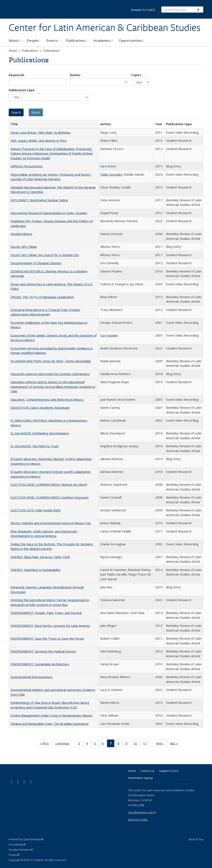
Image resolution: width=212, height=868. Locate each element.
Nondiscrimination (21, 850)
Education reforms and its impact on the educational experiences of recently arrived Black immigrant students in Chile (53, 387)
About (15, 41)
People (34, 41)
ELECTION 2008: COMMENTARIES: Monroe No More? (49, 484)
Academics (103, 41)
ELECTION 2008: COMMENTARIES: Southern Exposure (50, 497)
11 (146, 744)
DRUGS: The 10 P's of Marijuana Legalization (42, 297)
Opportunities (131, 41)
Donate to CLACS (143, 10)
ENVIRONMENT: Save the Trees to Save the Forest (47, 638)
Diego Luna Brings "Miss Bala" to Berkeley (41, 132)
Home (13, 51)
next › (161, 744)
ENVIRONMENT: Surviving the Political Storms (43, 651)
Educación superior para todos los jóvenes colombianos (50, 374)
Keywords (17, 75)
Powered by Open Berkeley (26, 839)
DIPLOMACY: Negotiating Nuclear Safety (39, 200)
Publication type (22, 90)
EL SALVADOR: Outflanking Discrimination (40, 433)
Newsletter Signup (141, 778)
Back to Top (196, 839)
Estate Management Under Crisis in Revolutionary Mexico (52, 715)
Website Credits (138, 820)
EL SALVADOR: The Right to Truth (35, 446)
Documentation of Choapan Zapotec (36, 263)
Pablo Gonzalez (111, 174)
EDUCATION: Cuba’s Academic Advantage (40, 408)
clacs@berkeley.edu (142, 812)
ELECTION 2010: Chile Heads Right (36, 510)
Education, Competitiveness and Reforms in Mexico (47, 399)
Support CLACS (169, 771)
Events (53, 41)
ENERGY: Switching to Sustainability (36, 570)
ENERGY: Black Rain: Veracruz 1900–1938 (40, 557)
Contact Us (147, 771)
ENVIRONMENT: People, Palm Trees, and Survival (46, 613)
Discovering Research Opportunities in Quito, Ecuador (49, 213)
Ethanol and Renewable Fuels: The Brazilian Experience (50, 724)
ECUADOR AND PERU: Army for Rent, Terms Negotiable (51, 361)
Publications (77, 41)
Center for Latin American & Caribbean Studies (105, 28)
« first (46, 744)
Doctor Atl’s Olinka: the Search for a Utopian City (45, 255)
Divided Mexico (21, 234)
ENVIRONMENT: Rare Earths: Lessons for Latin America (50, 626)
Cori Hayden (109, 335)
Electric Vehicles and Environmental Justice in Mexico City (51, 523)
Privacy (14, 855)
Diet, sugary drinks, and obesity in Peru (39, 140)
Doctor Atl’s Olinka (24, 247)
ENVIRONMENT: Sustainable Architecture (40, 664)
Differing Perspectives (27, 166)
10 (137, 744)
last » (175, 744)
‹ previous (63, 744)
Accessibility (17, 845)
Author (75, 75)
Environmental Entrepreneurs (32, 677)
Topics (136, 75)
